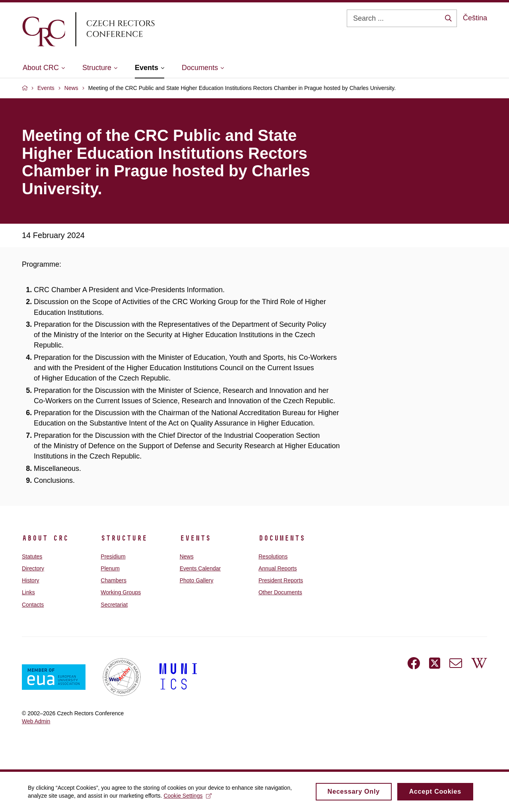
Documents (282, 538)
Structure (124, 538)
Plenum (110, 568)
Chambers (114, 580)
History (31, 580)
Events (195, 538)
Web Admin (36, 721)
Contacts (33, 605)
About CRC (45, 538)
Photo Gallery (197, 580)
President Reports (281, 580)
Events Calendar (200, 568)
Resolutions (273, 556)
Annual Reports (278, 568)
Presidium (113, 556)
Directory (33, 568)
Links (28, 592)
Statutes (32, 556)
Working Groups (121, 592)
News (187, 556)
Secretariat (114, 605)
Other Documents (280, 592)
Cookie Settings (187, 797)
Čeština (475, 18)
